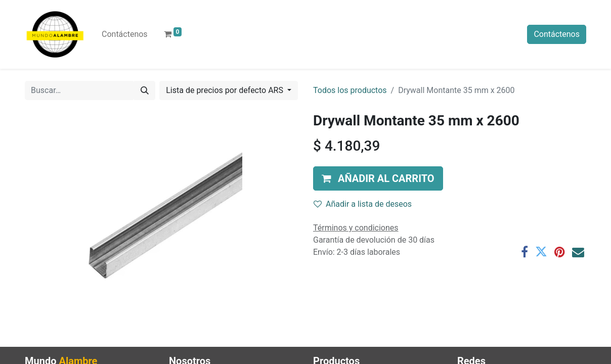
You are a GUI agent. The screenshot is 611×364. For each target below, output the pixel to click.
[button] (378, 178)
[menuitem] (125, 34)
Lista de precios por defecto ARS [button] (226, 90)
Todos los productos (350, 90)
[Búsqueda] (145, 90)
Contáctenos (557, 34)
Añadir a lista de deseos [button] (363, 204)
